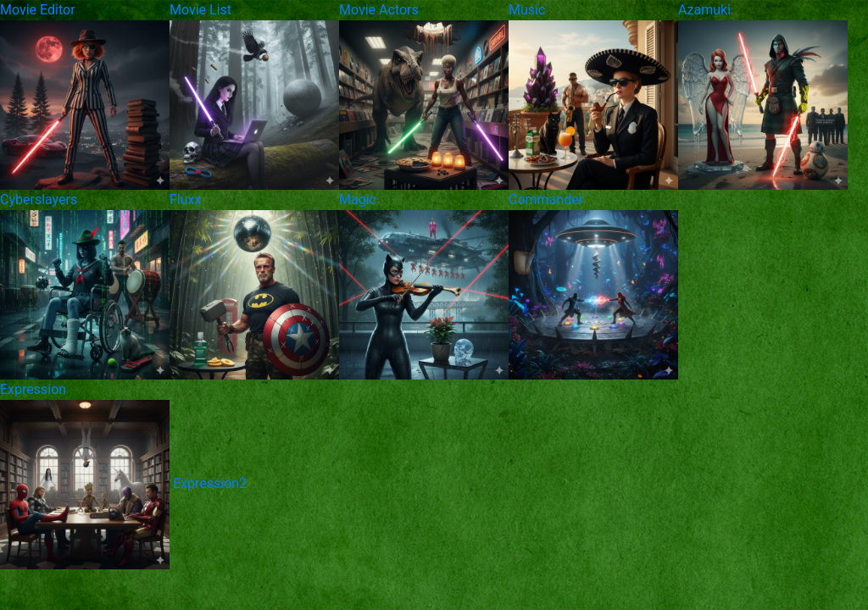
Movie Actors (379, 10)
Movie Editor (38, 10)
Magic (358, 200)
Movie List (200, 10)
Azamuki (704, 10)
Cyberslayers (39, 200)
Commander (546, 200)
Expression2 (210, 483)
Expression (33, 389)
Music (527, 10)
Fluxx (185, 200)
